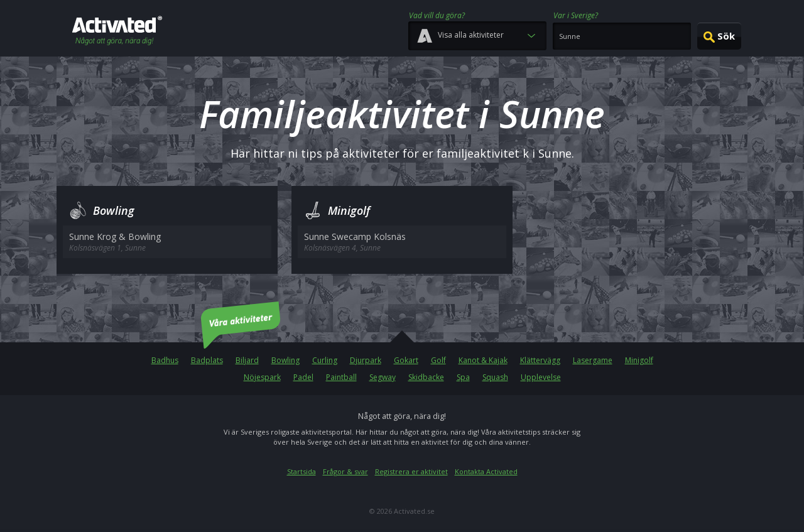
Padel (303, 377)
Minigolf (639, 360)
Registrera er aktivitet (411, 471)
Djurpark (366, 360)
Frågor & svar (345, 471)
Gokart (406, 360)
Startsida (301, 471)
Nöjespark (262, 377)
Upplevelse (541, 377)
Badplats (207, 360)
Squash (495, 377)
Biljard (247, 360)
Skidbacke (426, 377)
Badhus (165, 360)
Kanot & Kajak (483, 360)
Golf (438, 360)
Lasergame (593, 360)
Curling (325, 360)
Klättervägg (540, 360)
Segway (383, 377)
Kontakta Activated (486, 471)
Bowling (285, 360)
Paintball (341, 377)
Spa (463, 377)
